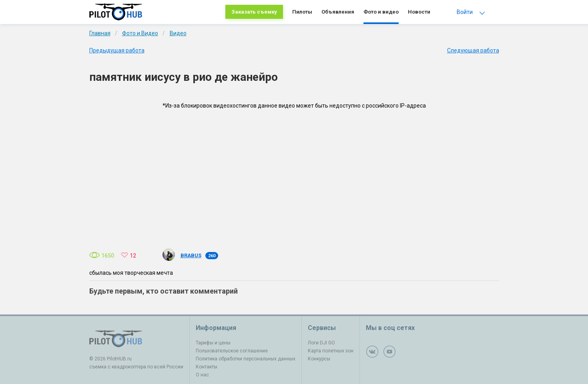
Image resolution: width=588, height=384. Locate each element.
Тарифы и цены (213, 343)
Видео (178, 33)
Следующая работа (473, 50)
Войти (465, 12)
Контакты (207, 367)
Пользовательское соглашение (232, 351)
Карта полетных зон (331, 351)
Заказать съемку (254, 12)
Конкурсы (319, 359)
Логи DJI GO (321, 343)
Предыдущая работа (117, 50)
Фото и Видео (140, 33)
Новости (419, 12)
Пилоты (302, 12)
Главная (100, 33)
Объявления (338, 12)
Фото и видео (381, 12)
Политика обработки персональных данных (246, 359)
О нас (202, 375)
